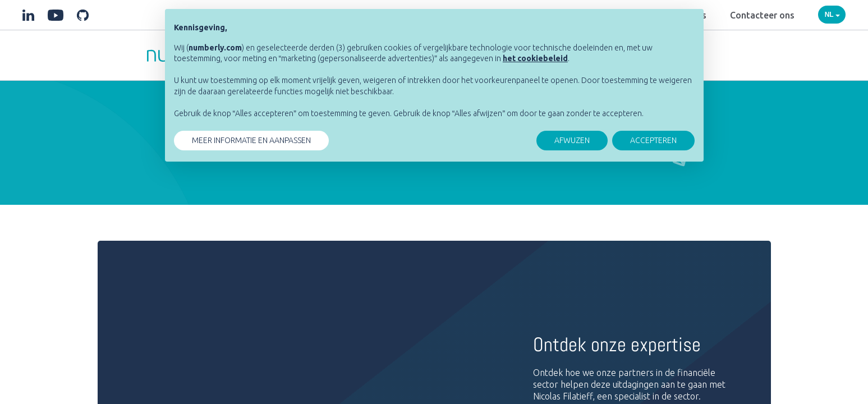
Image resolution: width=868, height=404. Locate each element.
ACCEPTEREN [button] (653, 140)
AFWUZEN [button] (572, 140)
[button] (535, 58)
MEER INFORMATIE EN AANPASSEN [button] (251, 140)
